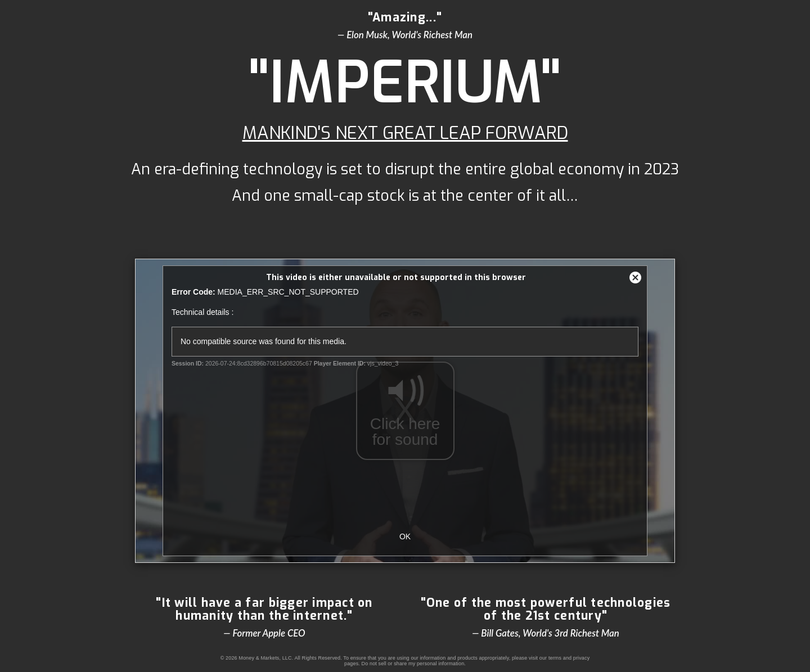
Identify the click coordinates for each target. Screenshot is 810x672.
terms (555, 658)
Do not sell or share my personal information (413, 664)
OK (405, 536)
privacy (582, 658)
